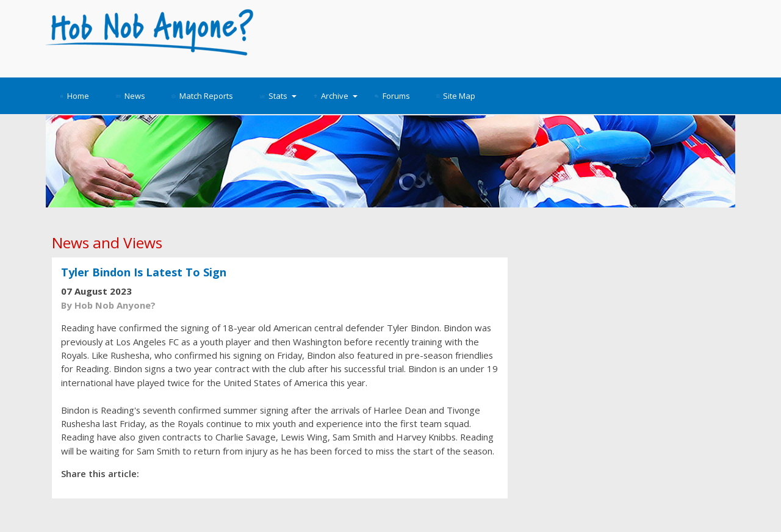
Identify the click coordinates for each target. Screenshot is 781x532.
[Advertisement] (502, 37)
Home (74, 96)
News (131, 96)
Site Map (456, 96)
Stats (278, 96)
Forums (392, 96)
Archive (336, 96)
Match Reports (202, 96)
